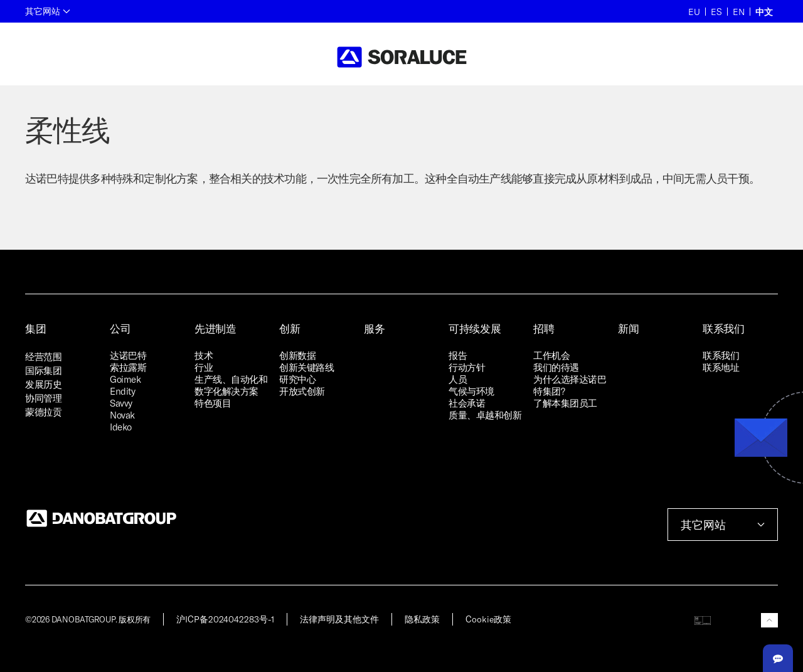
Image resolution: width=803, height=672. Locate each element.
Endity (122, 391)
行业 (204, 367)
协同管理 (43, 398)
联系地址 (721, 367)
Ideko (121, 427)
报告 (458, 355)
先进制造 (215, 328)
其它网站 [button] (48, 11)
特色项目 (213, 403)
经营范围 (43, 356)
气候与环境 (471, 391)
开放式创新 (302, 391)
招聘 (544, 328)
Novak (122, 415)
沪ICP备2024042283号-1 (225, 619)
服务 (374, 328)
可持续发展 (475, 328)
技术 (204, 355)
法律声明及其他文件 (339, 619)
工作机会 (551, 355)
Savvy (121, 403)
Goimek (125, 379)
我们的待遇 (556, 367)
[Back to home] (402, 57)
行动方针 (467, 367)
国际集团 (43, 370)
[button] (769, 620)
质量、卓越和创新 (485, 415)
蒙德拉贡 (43, 412)
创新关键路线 (306, 367)
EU (694, 12)
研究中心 (297, 379)
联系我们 (724, 328)
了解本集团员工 (565, 403)
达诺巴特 (128, 355)
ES (716, 12)
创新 (290, 328)
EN (739, 12)
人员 (458, 379)
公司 (120, 328)
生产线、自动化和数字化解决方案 (231, 385)
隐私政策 (422, 619)
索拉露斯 (128, 367)
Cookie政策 (488, 619)
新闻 (628, 328)
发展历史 (43, 384)
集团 (35, 328)
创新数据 (297, 355)
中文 (764, 12)
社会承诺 (467, 403)
